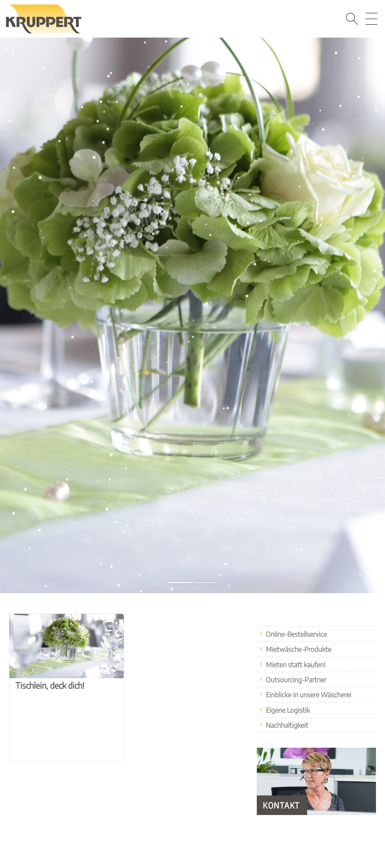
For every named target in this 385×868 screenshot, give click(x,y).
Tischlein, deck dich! (50, 685)
